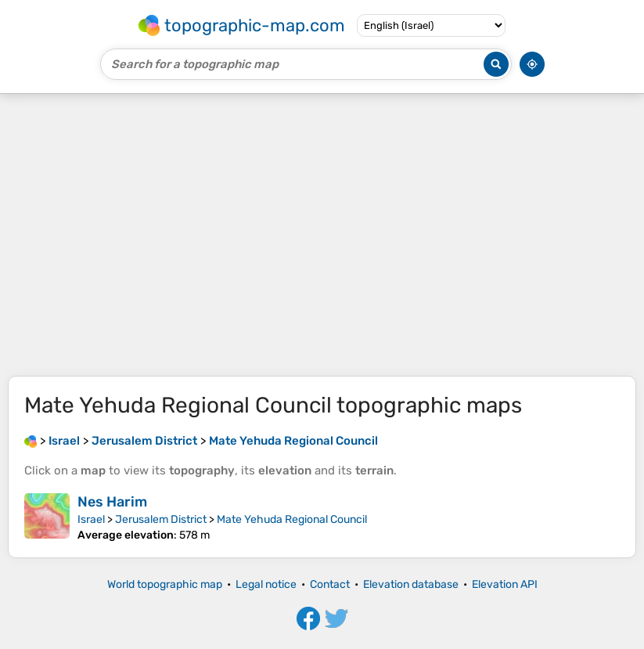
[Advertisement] (322, 235)
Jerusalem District (161, 519)
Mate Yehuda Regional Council (292, 519)
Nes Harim (112, 502)
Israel (91, 519)
